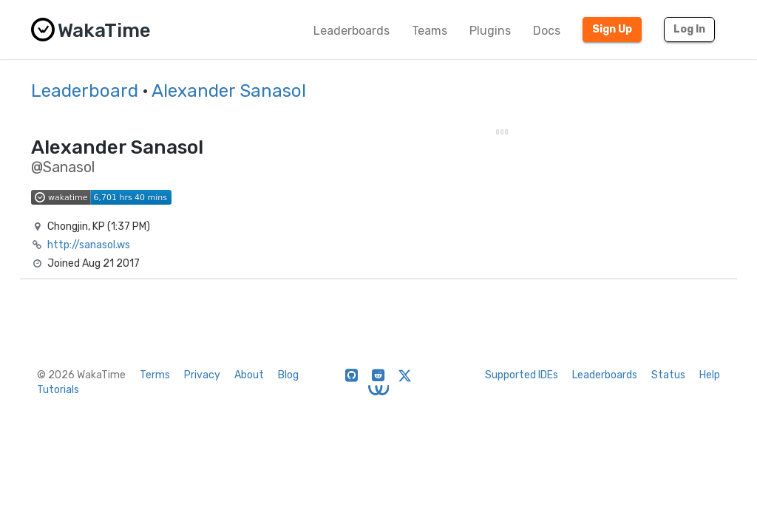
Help (710, 375)
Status (668, 375)
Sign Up (612, 29)
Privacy (202, 375)
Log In (689, 29)
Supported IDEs (522, 375)
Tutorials (58, 390)
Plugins (490, 31)
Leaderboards (352, 31)
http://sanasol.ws (89, 245)
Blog (288, 375)
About (249, 375)
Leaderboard (85, 91)
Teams (430, 31)
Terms (155, 375)
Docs (547, 31)
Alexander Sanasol (229, 91)
